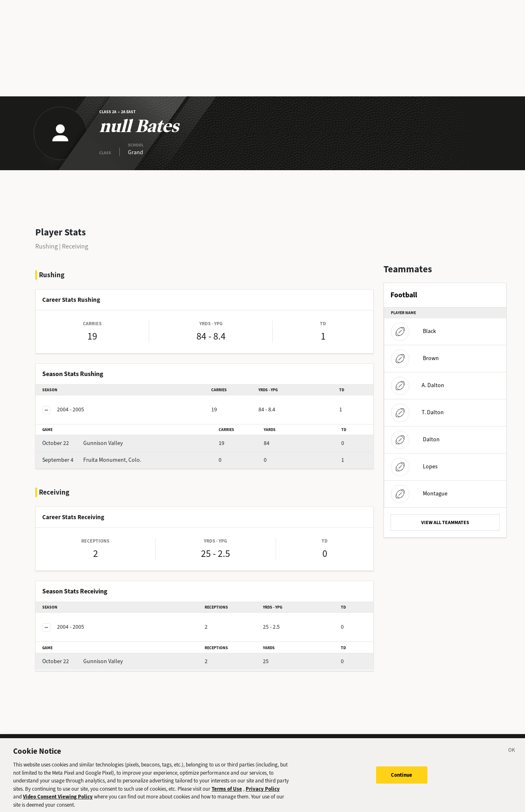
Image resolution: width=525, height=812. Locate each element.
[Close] (512, 757)
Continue (402, 780)
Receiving (75, 246)
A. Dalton (418, 385)
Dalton (415, 439)
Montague (419, 494)
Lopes (414, 466)
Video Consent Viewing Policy (58, 802)
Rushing (47, 246)
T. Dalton (417, 412)
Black (413, 331)
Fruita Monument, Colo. (92, 460)
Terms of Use (227, 794)
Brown (415, 358)
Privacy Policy (263, 794)
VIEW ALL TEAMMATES (445, 522)
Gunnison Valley (83, 443)
